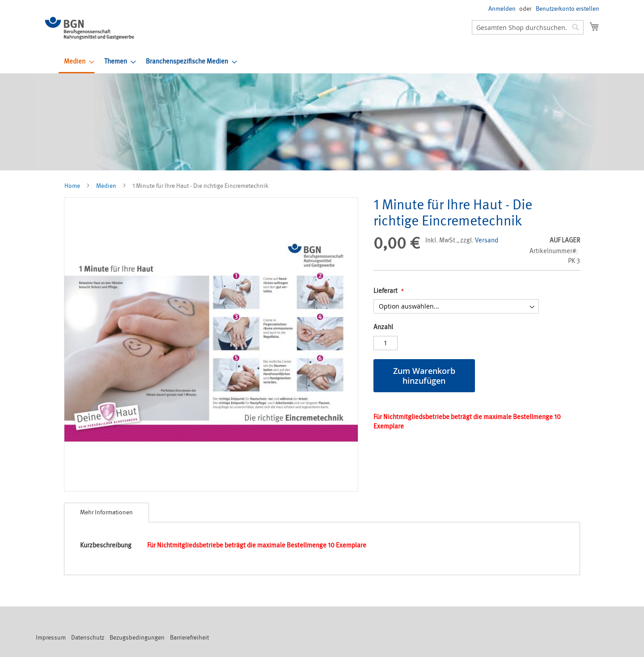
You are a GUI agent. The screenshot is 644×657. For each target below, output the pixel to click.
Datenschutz (88, 638)
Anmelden (502, 9)
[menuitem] (76, 62)
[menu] (332, 62)
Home (72, 186)
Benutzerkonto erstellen (568, 9)
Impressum (51, 638)
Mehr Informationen (106, 512)
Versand (487, 240)
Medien (106, 186)
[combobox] (528, 27)
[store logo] (89, 28)
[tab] (106, 513)
